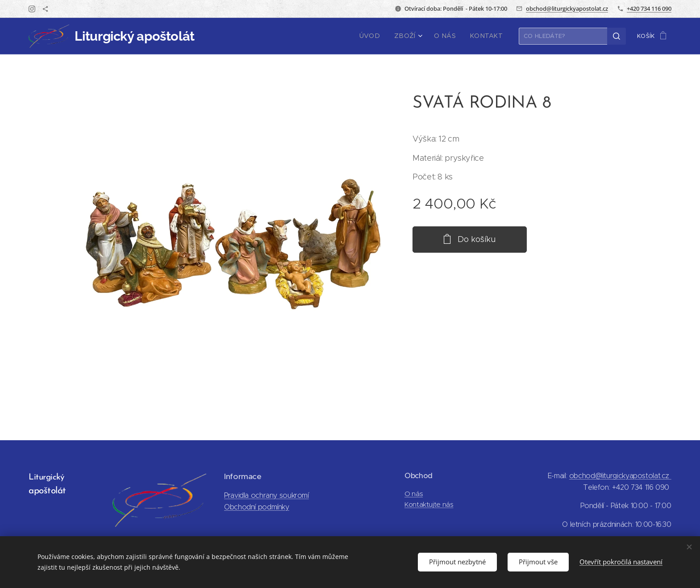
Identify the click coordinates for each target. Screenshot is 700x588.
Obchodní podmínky (257, 507)
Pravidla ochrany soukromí (267, 495)
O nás (414, 494)
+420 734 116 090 (649, 8)
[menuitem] (380, 36)
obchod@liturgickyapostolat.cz (567, 8)
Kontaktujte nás (429, 504)
